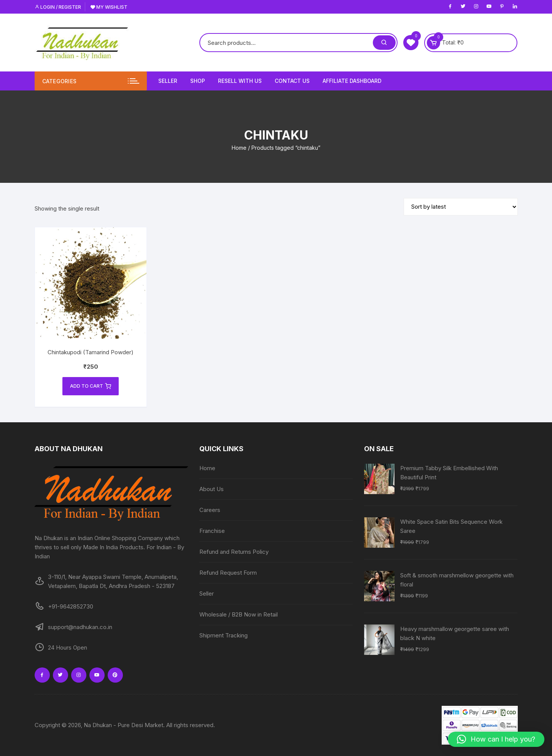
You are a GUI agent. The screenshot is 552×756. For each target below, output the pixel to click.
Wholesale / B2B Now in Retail (239, 614)
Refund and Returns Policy (234, 552)
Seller (168, 81)
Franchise (212, 531)
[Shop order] (461, 207)
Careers (210, 510)
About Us (212, 489)
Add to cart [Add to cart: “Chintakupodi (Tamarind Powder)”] (91, 386)
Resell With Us (240, 81)
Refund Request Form (228, 573)
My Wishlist (109, 7)
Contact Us (292, 81)
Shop (198, 81)
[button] (496, 739)
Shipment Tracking (224, 635)
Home (239, 148)
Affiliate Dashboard (352, 81)
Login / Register (58, 7)
